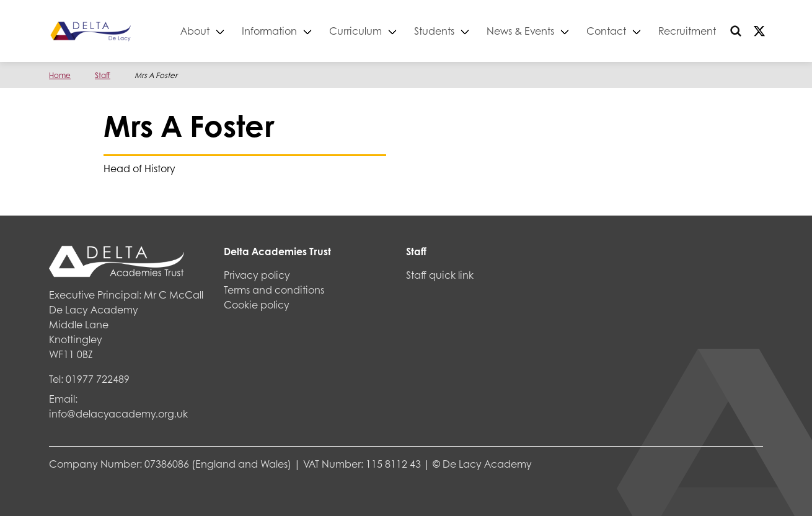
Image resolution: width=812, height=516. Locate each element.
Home (60, 75)
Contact (607, 31)
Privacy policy (257, 275)
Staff (103, 75)
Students (435, 31)
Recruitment (688, 31)
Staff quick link (440, 275)
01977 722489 (98, 379)
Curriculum (356, 31)
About (196, 31)
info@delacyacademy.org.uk (118, 413)
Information (270, 31)
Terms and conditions (274, 290)
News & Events (521, 31)
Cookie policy (257, 304)
